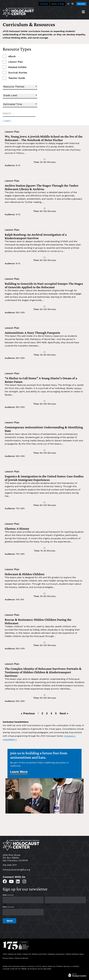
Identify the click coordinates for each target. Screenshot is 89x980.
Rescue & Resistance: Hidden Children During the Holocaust (38, 621)
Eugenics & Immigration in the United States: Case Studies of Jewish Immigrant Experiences (44, 478)
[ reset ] (7, 121)
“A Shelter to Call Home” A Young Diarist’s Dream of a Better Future (41, 380)
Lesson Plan (16, 62)
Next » (64, 713)
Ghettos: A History (17, 528)
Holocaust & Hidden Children (25, 574)
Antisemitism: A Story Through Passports (33, 333)
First (5, 904)
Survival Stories (18, 73)
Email (8, 907)
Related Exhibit (17, 67)
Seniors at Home (15, 953)
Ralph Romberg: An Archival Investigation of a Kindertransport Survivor (36, 236)
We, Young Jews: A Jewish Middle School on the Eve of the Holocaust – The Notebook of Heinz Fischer (44, 138)
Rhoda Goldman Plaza (75, 953)
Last (47, 904)
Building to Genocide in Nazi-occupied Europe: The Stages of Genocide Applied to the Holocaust (44, 285)
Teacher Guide (17, 78)
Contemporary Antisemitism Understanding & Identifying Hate (44, 429)
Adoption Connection (56, 953)
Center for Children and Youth (35, 953)
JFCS (5, 953)
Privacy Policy (8, 958)
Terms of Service (22, 958)
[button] (73, 4)
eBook (12, 56)
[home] (18, 12)
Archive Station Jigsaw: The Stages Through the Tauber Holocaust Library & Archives (42, 187)
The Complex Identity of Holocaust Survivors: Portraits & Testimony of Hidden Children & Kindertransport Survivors (43, 672)
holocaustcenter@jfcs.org (16, 870)
